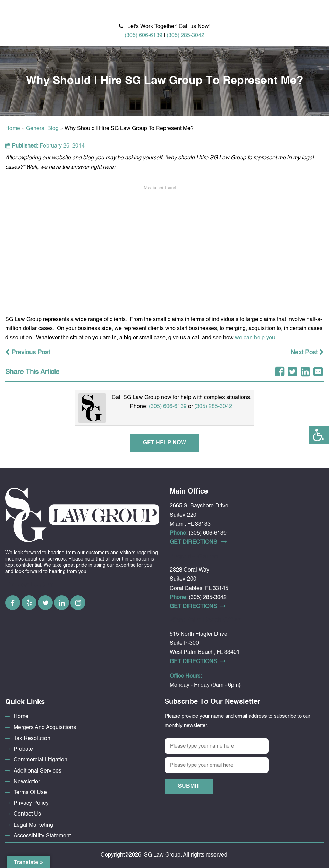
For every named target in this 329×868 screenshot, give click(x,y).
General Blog (42, 129)
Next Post (307, 353)
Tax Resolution (32, 739)
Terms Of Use (30, 793)
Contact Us (27, 814)
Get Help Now (164, 443)
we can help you (255, 338)
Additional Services (37, 771)
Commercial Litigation (40, 760)
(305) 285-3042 (185, 36)
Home (13, 129)
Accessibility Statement (42, 836)
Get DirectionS (198, 542)
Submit (189, 786)
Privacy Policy (31, 803)
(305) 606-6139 (144, 36)
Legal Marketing (33, 825)
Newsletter (27, 782)
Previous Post (28, 353)
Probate (23, 749)
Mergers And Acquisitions (45, 728)
